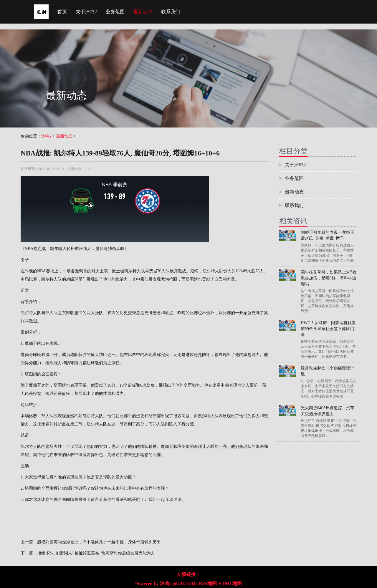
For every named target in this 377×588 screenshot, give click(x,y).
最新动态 (143, 12)
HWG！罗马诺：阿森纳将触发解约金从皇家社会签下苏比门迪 (328, 329)
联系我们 (171, 12)
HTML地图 (230, 583)
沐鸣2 (46, 136)
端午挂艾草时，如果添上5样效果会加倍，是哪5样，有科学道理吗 (329, 278)
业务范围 (115, 12)
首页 (62, 12)
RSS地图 (208, 583)
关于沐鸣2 (86, 12)
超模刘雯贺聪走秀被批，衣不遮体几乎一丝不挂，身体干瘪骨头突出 (99, 542)
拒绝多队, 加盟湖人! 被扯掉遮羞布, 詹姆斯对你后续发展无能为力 (96, 553)
